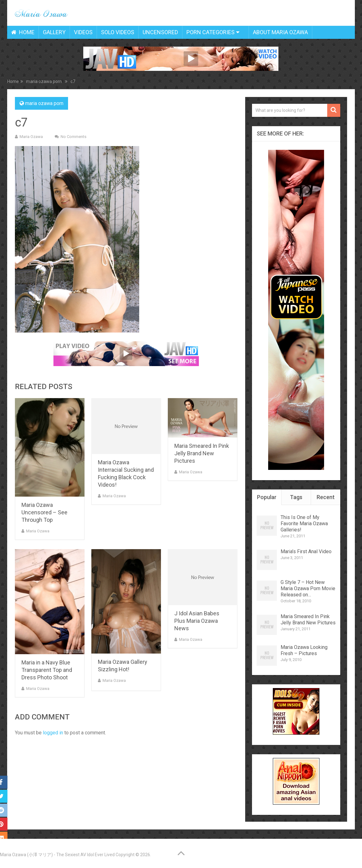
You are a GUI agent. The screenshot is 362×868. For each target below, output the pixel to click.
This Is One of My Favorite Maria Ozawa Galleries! (304, 524)
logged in (53, 733)
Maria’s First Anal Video (306, 551)
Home (23, 32)
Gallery (54, 32)
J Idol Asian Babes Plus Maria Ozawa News (197, 621)
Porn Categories (211, 32)
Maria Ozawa (31, 137)
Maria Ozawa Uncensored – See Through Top (44, 512)
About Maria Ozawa (280, 32)
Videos (83, 32)
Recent (326, 497)
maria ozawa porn (44, 103)
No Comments (73, 137)
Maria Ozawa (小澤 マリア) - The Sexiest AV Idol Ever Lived (57, 855)
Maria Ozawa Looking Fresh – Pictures (304, 650)
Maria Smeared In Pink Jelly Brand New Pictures (202, 453)
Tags (296, 497)
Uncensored (160, 32)
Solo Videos (118, 32)
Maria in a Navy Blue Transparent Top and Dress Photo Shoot (47, 670)
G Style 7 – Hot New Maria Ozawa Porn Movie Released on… (308, 588)
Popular (267, 497)
